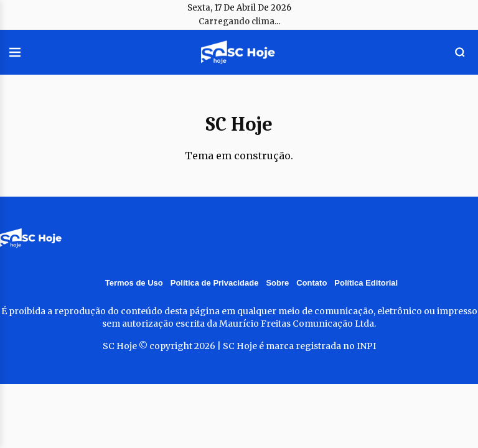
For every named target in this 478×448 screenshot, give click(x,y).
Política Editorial (366, 283)
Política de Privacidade (215, 283)
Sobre (277, 283)
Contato (312, 283)
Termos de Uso (134, 283)
